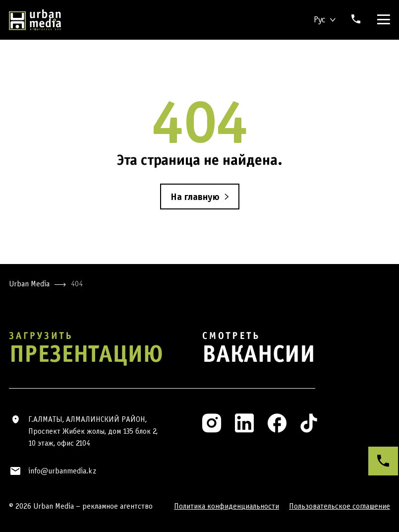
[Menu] (382, 20)
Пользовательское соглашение (340, 506)
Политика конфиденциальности (227, 506)
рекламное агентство (117, 506)
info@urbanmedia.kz (62, 471)
